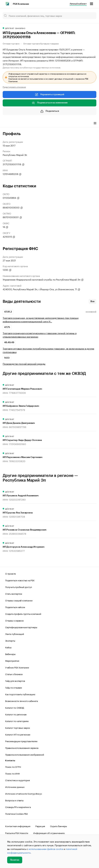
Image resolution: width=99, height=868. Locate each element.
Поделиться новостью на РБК (20, 580)
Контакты (10, 761)
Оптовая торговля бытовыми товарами (41, 43)
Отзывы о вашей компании (19, 600)
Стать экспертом (14, 594)
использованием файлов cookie (46, 849)
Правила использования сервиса (22, 748)
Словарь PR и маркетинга (18, 807)
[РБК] (7, 4)
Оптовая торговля (11, 43)
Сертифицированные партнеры (21, 627)
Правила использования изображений (25, 754)
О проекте (10, 573)
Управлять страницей (49, 95)
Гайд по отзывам (14, 687)
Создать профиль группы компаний (23, 614)
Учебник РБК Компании (17, 667)
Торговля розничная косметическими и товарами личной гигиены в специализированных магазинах (40, 335)
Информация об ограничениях (49, 833)
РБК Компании (21, 4)
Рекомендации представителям (21, 741)
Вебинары (10, 654)
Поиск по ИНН (12, 773)
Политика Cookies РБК (17, 814)
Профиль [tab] (8, 123)
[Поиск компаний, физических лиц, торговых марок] (50, 16)
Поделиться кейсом (15, 607)
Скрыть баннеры (58, 826)
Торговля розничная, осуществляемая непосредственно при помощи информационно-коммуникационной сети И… (41, 320)
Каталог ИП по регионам (18, 734)
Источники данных (15, 787)
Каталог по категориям (17, 721)
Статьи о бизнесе (14, 674)
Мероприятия (12, 661)
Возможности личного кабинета (21, 701)
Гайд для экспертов (15, 681)
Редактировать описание (14, 87)
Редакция (40, 826)
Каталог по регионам (16, 714)
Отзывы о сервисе (14, 620)
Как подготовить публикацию (20, 694)
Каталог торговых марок (18, 728)
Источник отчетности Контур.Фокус (24, 793)
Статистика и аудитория (18, 780)
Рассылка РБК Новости (17, 833)
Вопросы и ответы (14, 800)
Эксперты (10, 640)
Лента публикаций (15, 634)
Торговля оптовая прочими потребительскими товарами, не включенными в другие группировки (48, 350)
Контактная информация (18, 826)
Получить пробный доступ (19, 587)
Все (92, 301)
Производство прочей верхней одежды (24, 364)
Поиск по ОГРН (13, 767)
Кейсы (8, 647)
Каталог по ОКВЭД (15, 707)
